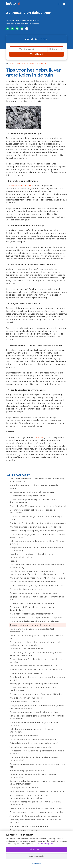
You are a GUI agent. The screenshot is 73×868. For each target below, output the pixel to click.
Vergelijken (36, 54)
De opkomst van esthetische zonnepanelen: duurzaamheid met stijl (38, 679)
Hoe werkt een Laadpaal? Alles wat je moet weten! (33, 666)
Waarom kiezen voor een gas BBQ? (26, 673)
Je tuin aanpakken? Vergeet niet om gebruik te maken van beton (37, 637)
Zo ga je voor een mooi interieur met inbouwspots (33, 593)
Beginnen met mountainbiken (24, 736)
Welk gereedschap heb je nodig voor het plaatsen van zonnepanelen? (35, 803)
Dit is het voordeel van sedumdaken (27, 649)
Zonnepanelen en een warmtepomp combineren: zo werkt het (38, 765)
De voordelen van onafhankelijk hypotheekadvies (33, 492)
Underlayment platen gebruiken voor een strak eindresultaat (32, 511)
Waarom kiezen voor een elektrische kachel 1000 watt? (36, 670)
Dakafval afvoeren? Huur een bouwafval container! (34, 743)
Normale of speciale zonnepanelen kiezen (29, 826)
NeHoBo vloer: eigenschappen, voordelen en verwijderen (37, 531)
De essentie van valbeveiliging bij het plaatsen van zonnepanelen (33, 776)
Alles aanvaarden (36, 849)
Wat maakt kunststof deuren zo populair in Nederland (35, 527)
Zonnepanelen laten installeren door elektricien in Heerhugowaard (33, 689)
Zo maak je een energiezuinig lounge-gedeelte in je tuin (36, 585)
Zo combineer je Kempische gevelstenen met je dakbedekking (32, 609)
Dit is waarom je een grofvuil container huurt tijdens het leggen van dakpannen (36, 654)
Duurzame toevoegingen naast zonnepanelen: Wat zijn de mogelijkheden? (37, 536)
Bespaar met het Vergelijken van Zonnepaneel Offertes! (36, 694)
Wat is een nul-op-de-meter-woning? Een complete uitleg (37, 578)
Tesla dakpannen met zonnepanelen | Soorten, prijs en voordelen (35, 821)
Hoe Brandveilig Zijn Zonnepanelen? (27, 771)
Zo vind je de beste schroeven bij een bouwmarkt (33, 582)
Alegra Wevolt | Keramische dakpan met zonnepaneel (35, 816)
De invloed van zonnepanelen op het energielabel (33, 739)
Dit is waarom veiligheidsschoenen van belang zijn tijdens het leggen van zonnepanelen (36, 644)
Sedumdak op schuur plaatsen (24, 702)
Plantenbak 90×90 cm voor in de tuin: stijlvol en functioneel (38, 506)
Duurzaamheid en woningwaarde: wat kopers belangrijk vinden (36, 518)
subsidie (13, 561)
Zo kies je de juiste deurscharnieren (26, 589)
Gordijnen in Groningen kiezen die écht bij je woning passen (38, 523)
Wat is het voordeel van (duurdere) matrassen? (32, 614)
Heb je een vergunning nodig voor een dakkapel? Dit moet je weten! (37, 543)
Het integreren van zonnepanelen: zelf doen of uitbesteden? (32, 730)
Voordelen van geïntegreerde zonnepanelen (31, 747)
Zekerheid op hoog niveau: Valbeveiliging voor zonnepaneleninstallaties (31, 556)
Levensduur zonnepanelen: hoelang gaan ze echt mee (36, 808)
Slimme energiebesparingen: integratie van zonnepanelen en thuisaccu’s (37, 717)
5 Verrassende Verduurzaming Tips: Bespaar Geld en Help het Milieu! (37, 752)
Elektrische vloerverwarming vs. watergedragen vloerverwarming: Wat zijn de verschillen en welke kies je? (37, 573)
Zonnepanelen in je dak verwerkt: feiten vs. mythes (34, 712)
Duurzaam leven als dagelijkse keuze (27, 496)
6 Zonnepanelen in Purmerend (24, 788)
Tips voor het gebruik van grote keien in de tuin (32, 625)
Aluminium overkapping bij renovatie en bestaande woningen (34, 487)
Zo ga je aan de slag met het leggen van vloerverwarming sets (37, 598)
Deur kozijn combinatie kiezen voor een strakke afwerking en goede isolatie (37, 480)
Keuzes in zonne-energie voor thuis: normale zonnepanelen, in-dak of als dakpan (31, 797)
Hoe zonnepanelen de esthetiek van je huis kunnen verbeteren (34, 724)
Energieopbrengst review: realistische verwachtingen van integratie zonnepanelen (37, 707)
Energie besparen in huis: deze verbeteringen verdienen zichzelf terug (36, 549)
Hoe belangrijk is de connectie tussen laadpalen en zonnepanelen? (34, 759)
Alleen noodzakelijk (36, 856)
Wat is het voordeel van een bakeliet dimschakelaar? (34, 621)
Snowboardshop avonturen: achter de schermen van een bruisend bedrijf (37, 566)
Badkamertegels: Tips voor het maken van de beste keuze (37, 791)
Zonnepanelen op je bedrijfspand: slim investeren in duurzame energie (34, 501)
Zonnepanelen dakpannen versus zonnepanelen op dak (36, 812)
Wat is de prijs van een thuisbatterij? (26, 698)
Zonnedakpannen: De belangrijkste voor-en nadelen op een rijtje (36, 661)
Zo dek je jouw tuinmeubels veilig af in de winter (32, 603)
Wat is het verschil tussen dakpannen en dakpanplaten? (36, 618)
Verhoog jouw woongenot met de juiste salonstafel (34, 684)
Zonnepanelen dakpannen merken (26, 830)
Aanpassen (36, 863)
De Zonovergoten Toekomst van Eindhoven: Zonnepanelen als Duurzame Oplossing (38, 782)
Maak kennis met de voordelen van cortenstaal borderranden (32, 630)
